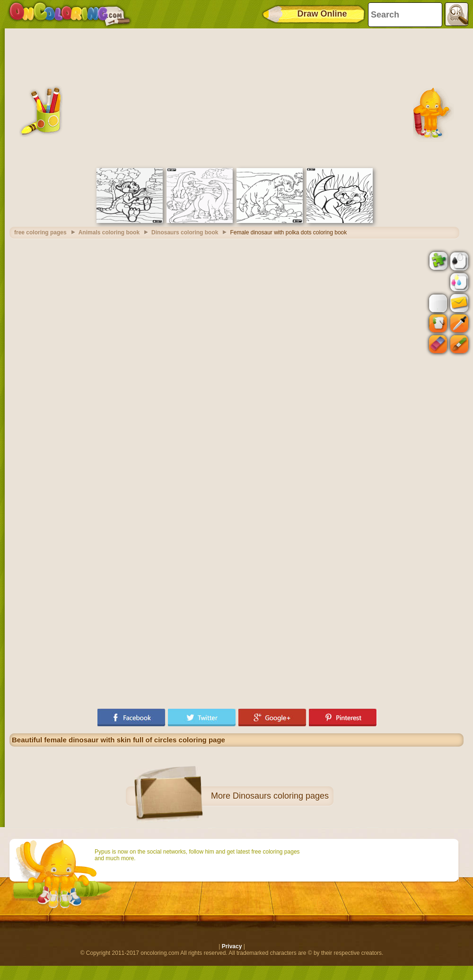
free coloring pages (40, 232)
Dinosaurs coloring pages (281, 796)
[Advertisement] (237, 97)
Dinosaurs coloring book (185, 232)
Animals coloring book (109, 232)
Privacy (232, 946)
